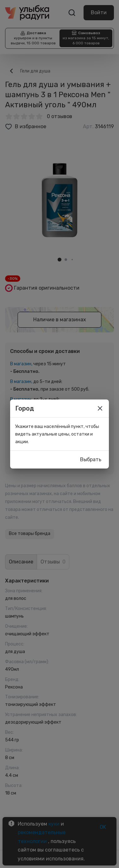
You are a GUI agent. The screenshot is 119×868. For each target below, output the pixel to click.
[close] (100, 408)
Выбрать (91, 460)
